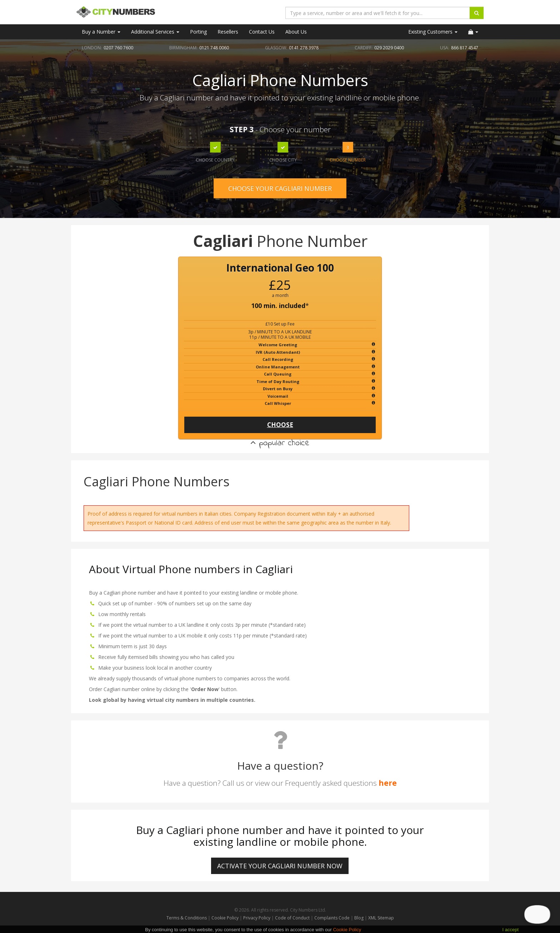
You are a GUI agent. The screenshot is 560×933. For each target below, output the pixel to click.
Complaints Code (332, 918)
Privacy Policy (257, 918)
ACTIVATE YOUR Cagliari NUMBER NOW (280, 866)
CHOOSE (280, 425)
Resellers (228, 32)
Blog (359, 918)
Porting (198, 32)
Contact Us (262, 32)
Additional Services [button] (155, 32)
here (388, 783)
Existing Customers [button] (433, 32)
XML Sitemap (381, 918)
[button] (473, 32)
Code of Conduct (293, 918)
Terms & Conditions (187, 918)
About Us (296, 32)
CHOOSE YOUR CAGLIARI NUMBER (280, 188)
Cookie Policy (225, 918)
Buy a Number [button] (101, 32)
